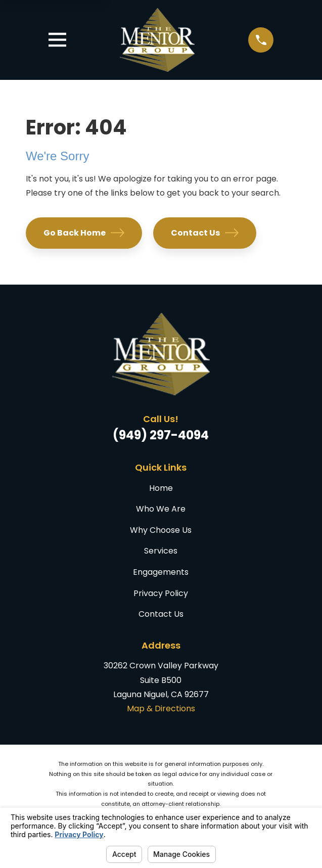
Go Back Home (84, 233)
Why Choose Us (161, 530)
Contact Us (204, 233)
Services (161, 551)
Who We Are (161, 509)
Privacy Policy (161, 593)
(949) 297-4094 (161, 435)
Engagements (161, 572)
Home (161, 488)
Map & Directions (161, 709)
